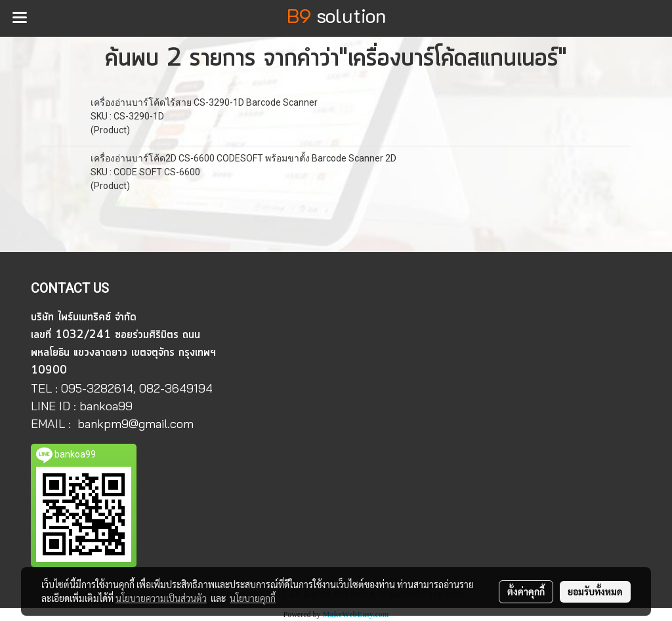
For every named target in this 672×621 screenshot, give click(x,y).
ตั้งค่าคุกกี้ (526, 591)
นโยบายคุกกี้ (253, 598)
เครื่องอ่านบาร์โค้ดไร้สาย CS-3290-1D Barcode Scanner (204, 102)
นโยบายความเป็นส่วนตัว (161, 598)
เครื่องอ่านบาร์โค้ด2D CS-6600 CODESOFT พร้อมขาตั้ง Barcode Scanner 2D (243, 158)
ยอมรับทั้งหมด (595, 591)
